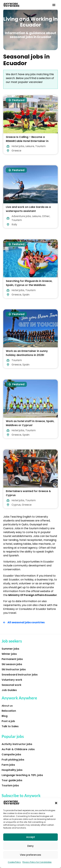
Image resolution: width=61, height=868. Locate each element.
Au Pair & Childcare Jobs (18, 749)
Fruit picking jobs (13, 760)
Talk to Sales (10, 726)
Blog (5, 716)
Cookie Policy (14, 862)
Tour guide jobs (12, 780)
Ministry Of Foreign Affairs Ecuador (33, 595)
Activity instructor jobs (17, 744)
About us (7, 706)
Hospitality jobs (12, 770)
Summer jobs (10, 649)
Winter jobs (9, 654)
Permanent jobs (12, 659)
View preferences (30, 855)
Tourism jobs (10, 785)
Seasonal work (11, 685)
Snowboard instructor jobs (20, 675)
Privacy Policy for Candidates (37, 862)
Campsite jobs (11, 754)
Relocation (9, 711)
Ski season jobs (12, 664)
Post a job (8, 721)
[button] (56, 803)
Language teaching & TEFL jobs (22, 775)
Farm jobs (8, 765)
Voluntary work (12, 680)
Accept (31, 837)
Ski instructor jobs (14, 669)
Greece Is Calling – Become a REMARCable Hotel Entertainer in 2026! (27, 141)
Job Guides (9, 690)
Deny (30, 846)
